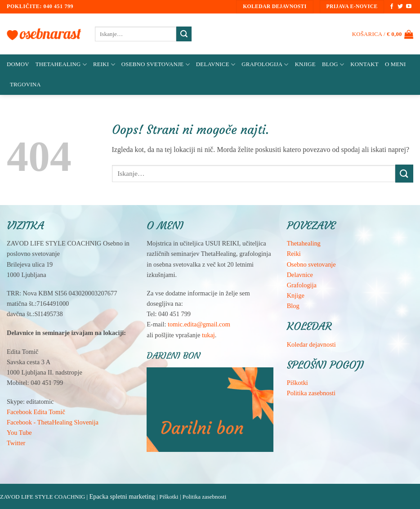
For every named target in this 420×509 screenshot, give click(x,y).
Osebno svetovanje (156, 65)
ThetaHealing (61, 65)
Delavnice (216, 65)
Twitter (16, 443)
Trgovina (25, 85)
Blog (333, 65)
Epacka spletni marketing (122, 496)
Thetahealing (304, 243)
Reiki (104, 65)
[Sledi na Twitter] (400, 7)
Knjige (305, 64)
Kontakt (364, 64)
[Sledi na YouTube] (409, 7)
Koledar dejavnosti (311, 344)
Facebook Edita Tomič (36, 412)
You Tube (19, 433)
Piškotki (297, 383)
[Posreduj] (184, 34)
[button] (383, 34)
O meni (395, 64)
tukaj (208, 335)
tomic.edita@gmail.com (199, 324)
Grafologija (265, 65)
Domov (18, 64)
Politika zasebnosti (311, 393)
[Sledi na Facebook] (392, 7)
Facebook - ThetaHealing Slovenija (53, 422)
